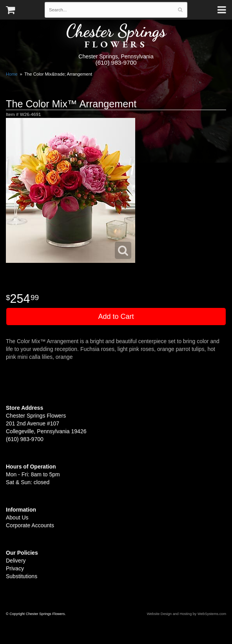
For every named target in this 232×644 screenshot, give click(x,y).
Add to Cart (116, 317)
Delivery (16, 561)
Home (12, 74)
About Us (17, 517)
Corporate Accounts (30, 525)
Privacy (15, 568)
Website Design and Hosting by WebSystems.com (187, 614)
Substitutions (22, 576)
